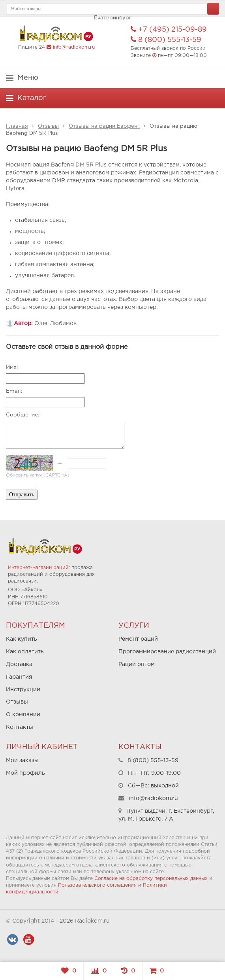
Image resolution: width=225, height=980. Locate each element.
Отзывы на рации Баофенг (104, 126)
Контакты (20, 727)
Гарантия (19, 677)
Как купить (22, 639)
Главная (17, 126)
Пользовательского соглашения (97, 885)
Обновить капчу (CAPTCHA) (38, 475)
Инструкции (23, 690)
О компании (23, 715)
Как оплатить (25, 652)
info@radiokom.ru (74, 47)
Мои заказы (22, 761)
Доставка (19, 664)
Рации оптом (137, 664)
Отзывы (48, 126)
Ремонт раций (138, 639)
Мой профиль (25, 773)
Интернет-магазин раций (38, 568)
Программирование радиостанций (167, 652)
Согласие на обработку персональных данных (151, 879)
